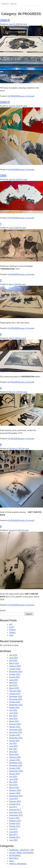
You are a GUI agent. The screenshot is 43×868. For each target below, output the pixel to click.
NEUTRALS (14, 858)
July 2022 (13, 710)
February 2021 (15, 757)
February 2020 (15, 790)
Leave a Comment (27, 96)
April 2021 (13, 752)
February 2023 (15, 691)
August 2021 (14, 741)
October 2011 (15, 837)
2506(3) (5, 20)
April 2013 (13, 835)
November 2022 (16, 699)
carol (25, 24)
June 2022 (13, 713)
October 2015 (15, 824)
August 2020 (14, 774)
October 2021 (15, 735)
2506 (3, 175)
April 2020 (13, 785)
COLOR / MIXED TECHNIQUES (21, 853)
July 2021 (13, 743)
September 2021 (16, 738)
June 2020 (13, 779)
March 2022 (14, 721)
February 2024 (15, 666)
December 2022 (16, 696)
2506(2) (5, 102)
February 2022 (15, 724)
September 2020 (16, 771)
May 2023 (13, 683)
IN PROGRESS (14, 96)
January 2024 (15, 669)
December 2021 (16, 730)
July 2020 (13, 777)
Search (3, 610)
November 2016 (16, 812)
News (11, 861)
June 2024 (13, 658)
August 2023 (14, 677)
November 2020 (16, 766)
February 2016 (15, 821)
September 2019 (16, 796)
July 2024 (13, 655)
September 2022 (16, 705)
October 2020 (15, 768)
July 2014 (13, 829)
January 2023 (15, 694)
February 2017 (15, 810)
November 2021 (16, 732)
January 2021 (15, 760)
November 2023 (16, 672)
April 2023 (13, 685)
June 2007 (13, 840)
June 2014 (13, 832)
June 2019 (13, 799)
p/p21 (12, 627)
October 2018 (15, 804)
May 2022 (13, 716)
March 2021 (14, 754)
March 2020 (14, 788)
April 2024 (13, 661)
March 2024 (14, 663)
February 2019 (15, 801)
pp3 (11, 624)
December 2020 (16, 763)
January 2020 (15, 793)
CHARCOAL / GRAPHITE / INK (21, 850)
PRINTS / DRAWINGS (18, 864)
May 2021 (13, 749)
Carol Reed (9, 4)
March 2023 (14, 688)
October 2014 (15, 826)
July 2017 (13, 807)
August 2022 (14, 708)
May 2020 (13, 782)
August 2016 (14, 818)
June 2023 (13, 680)
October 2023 (15, 674)
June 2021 (13, 746)
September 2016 (16, 815)
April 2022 (13, 719)
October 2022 (15, 702)
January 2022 (15, 727)
